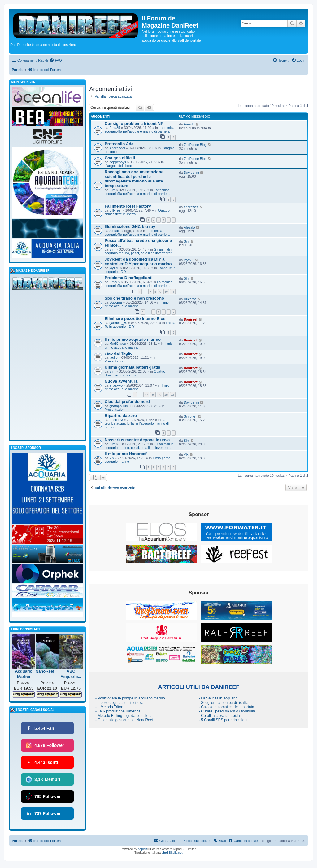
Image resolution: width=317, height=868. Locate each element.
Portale (17, 70)
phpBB (142, 849)
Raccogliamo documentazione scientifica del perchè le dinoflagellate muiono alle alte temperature (134, 179)
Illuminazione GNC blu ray (130, 227)
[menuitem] (55, 60)
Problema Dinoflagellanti (129, 278)
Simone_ (191, 416)
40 (166, 395)
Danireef (191, 319)
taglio (113, 357)
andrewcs (191, 207)
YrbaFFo (116, 385)
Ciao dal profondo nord (127, 402)
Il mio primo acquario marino (137, 304)
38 (153, 395)
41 (173, 395)
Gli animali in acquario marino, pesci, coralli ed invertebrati (139, 251)
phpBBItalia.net (172, 853)
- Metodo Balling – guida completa (123, 716)
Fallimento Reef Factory (128, 206)
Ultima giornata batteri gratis (132, 367)
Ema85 (115, 128)
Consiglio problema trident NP (134, 123)
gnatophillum (119, 406)
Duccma (115, 302)
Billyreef (115, 210)
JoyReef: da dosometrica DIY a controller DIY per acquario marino (138, 261)
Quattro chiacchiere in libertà (135, 373)
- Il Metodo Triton (109, 707)
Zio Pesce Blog (195, 145)
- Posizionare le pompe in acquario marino (130, 698)
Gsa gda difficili (120, 158)
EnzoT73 (116, 420)
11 (173, 292)
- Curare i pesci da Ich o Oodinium (227, 711)
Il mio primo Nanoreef (126, 454)
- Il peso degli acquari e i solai (120, 703)
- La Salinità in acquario (218, 698)
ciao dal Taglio (119, 353)
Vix (112, 458)
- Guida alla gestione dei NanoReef (124, 720)
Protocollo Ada (119, 144)
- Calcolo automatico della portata (226, 707)
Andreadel (117, 148)
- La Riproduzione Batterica (118, 711)
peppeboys (118, 162)
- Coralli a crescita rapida (219, 716)
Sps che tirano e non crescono (134, 298)
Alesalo (115, 231)
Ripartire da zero (121, 416)
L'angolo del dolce (118, 166)
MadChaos (117, 344)
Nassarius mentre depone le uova (137, 440)
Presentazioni (115, 361)
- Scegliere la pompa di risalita (224, 703)
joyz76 (114, 268)
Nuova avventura (121, 381)
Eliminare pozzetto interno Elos (135, 319)
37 (146, 395)
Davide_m (192, 173)
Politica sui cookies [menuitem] (197, 841)
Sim (112, 190)
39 (159, 395)
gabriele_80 (118, 323)
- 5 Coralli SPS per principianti (224, 720)
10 (166, 292)
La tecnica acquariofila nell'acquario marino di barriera (139, 129)
